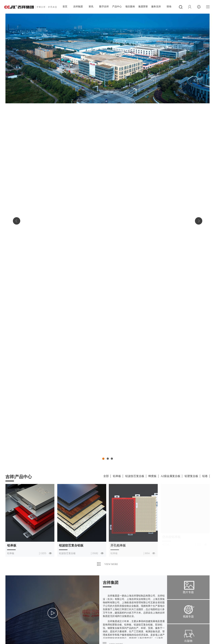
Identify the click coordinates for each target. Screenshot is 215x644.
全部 (106, 476)
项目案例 (130, 7)
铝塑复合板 (191, 476)
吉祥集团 (78, 7)
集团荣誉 (143, 7)
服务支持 (156, 7)
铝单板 (117, 476)
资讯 (91, 7)
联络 (169, 7)
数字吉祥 (104, 7)
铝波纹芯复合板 (135, 476)
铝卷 (205, 476)
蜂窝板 (152, 476)
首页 (65, 7)
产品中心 (117, 7)
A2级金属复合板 (171, 476)
